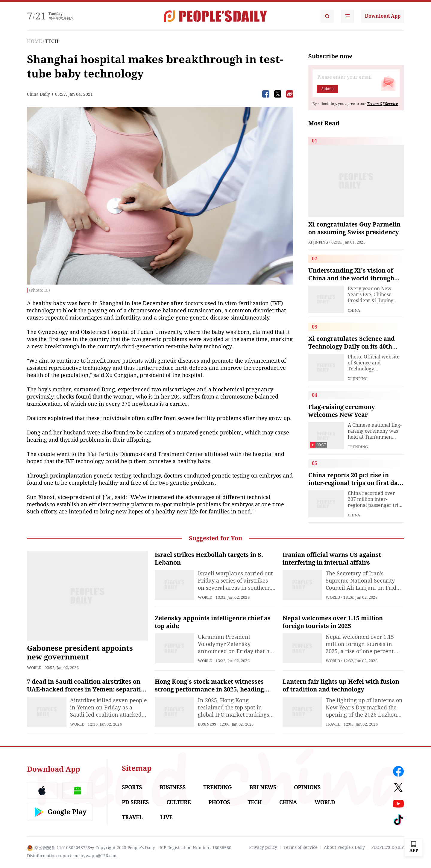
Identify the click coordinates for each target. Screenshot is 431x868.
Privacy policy (263, 847)
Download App (383, 16)
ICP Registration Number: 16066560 (195, 848)
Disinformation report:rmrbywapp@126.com (72, 856)
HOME (34, 41)
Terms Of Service (382, 104)
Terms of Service (301, 847)
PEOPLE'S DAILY (388, 847)
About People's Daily (344, 847)
